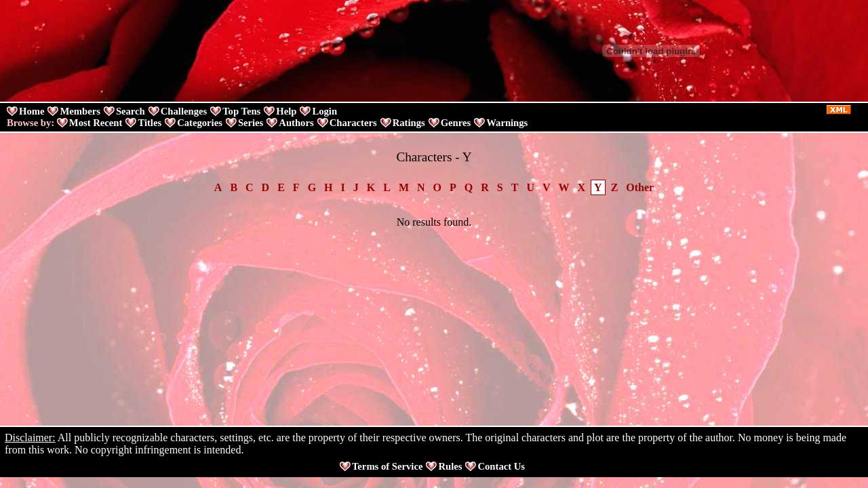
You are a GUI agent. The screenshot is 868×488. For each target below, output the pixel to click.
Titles (150, 123)
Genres (456, 123)
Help (286, 111)
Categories (200, 123)
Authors (296, 123)
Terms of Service (387, 466)
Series (251, 123)
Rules (450, 466)
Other (640, 187)
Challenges (184, 111)
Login (324, 111)
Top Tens (241, 111)
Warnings (507, 123)
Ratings (409, 123)
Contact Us (501, 466)
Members (80, 111)
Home (32, 111)
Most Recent (96, 123)
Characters (353, 123)
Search (131, 111)
